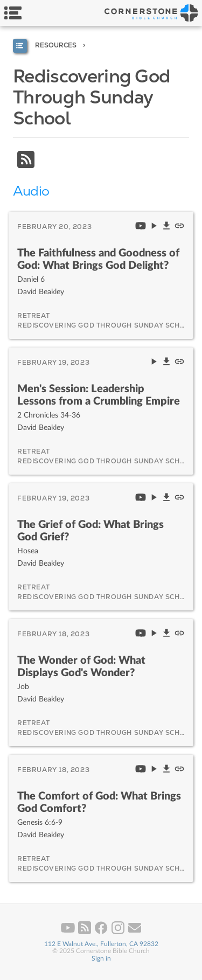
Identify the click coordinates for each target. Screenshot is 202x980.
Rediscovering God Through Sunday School (106, 325)
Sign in (101, 958)
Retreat (33, 316)
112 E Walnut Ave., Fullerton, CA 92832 (101, 944)
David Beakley (41, 292)
